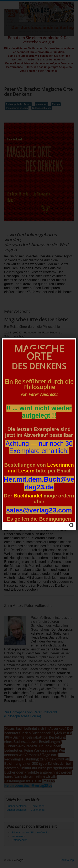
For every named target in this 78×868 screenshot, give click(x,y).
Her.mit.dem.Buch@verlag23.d (39, 483)
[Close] (71, 525)
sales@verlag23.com (39, 510)
